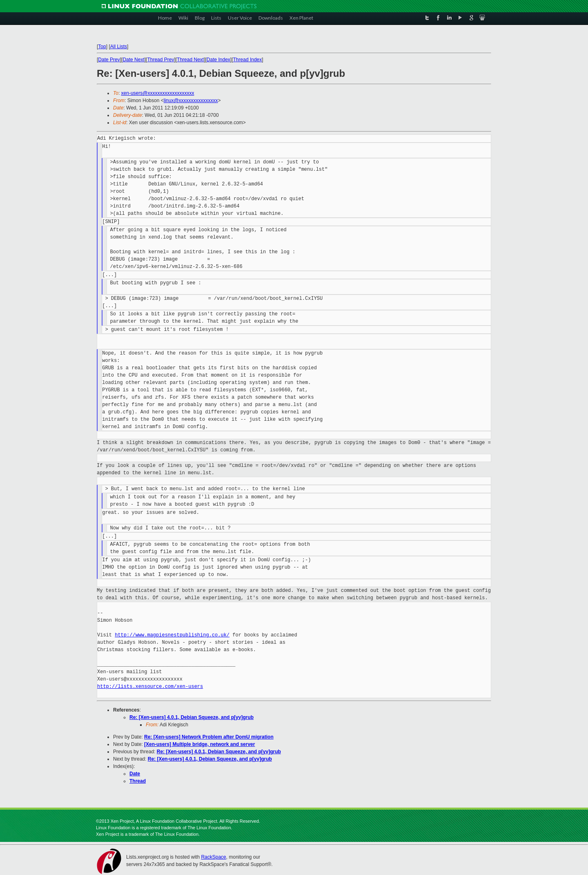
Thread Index (248, 60)
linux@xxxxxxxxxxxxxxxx (191, 100)
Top (102, 47)
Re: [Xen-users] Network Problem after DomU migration (209, 737)
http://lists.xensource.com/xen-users (150, 686)
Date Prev (109, 60)
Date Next (133, 60)
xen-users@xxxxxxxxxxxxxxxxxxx (158, 93)
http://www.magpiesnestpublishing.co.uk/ (172, 635)
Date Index (218, 60)
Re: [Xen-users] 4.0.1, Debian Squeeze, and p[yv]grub (192, 717)
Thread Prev (160, 60)
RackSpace (213, 857)
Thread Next (190, 60)
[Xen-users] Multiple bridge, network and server (199, 744)
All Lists (119, 47)
